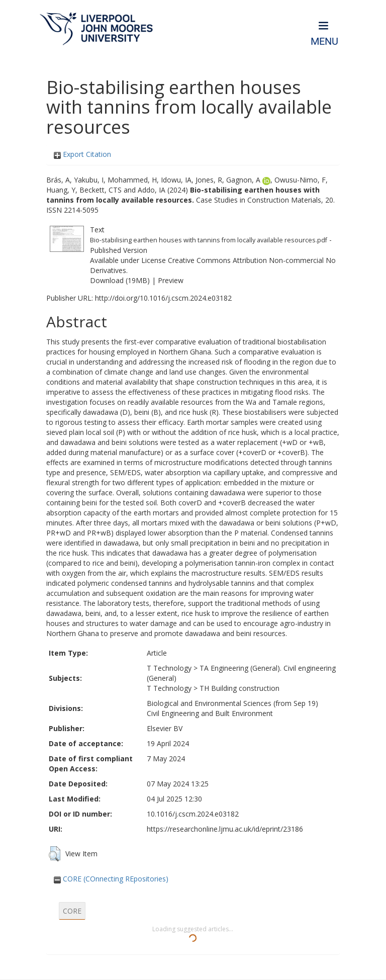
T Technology (169, 668)
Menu (324, 41)
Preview (171, 280)
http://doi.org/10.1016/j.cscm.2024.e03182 (163, 298)
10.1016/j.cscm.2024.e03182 (193, 814)
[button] (55, 854)
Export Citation (82, 154)
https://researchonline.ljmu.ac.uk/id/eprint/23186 (225, 829)
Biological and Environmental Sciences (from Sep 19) (232, 703)
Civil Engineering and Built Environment (210, 713)
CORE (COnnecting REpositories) (111, 879)
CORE (72, 911)
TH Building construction (239, 688)
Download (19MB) (120, 280)
